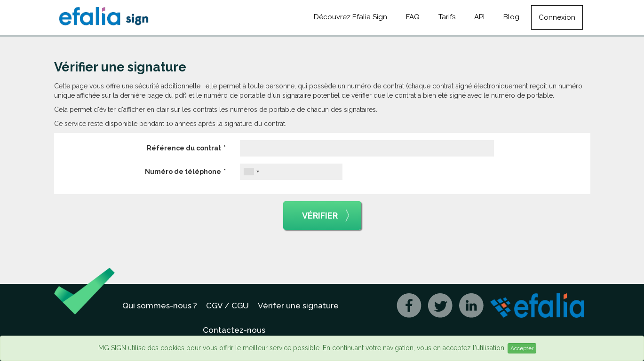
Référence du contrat (184, 148)
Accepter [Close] (522, 348)
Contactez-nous (234, 330)
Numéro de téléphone (183, 172)
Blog (511, 17)
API (479, 17)
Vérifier (326, 216)
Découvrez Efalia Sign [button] (350, 17)
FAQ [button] (413, 17)
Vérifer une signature (298, 306)
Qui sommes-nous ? (160, 306)
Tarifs (447, 17)
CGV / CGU (227, 306)
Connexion (557, 17)
